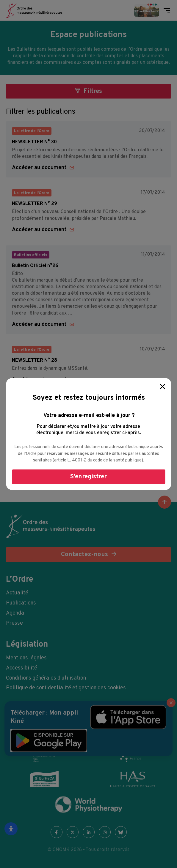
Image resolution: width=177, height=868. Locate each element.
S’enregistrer (88, 477)
